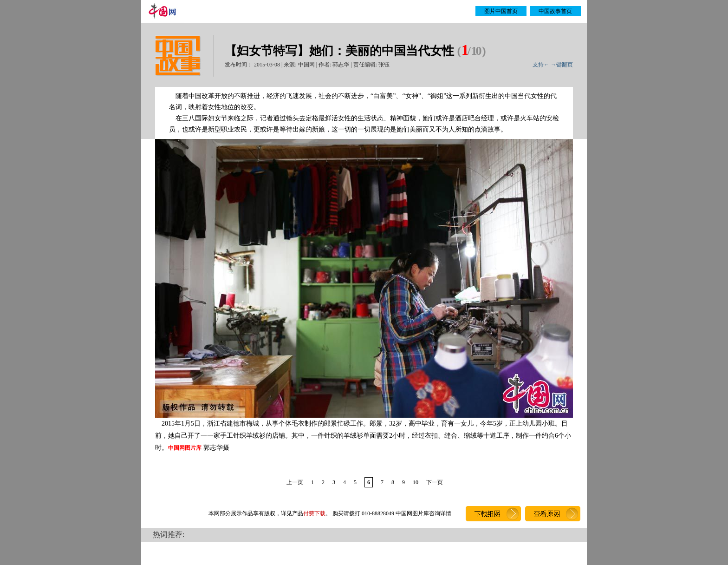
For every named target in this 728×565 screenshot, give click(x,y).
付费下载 (314, 513)
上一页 (295, 482)
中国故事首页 (555, 11)
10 (416, 482)
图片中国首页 (501, 11)
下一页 (435, 482)
